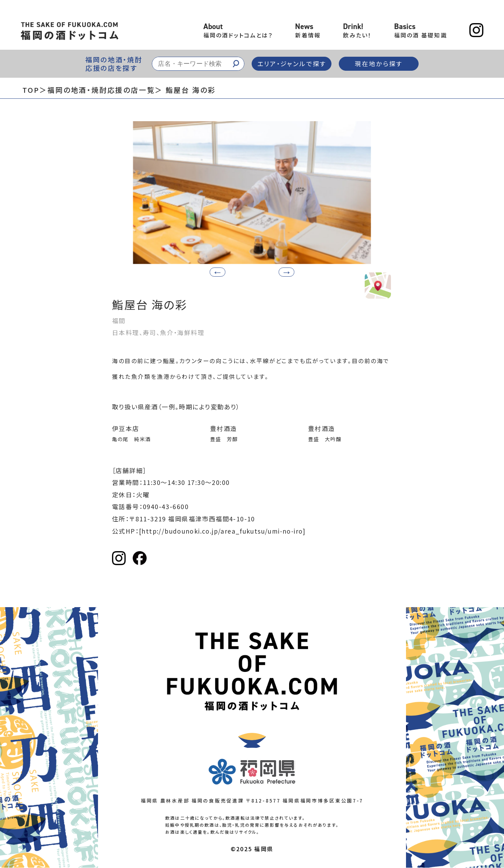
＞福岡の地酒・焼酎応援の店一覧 (97, 90)
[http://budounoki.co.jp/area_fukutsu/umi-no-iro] (224, 531)
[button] (285, 272)
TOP (31, 90)
